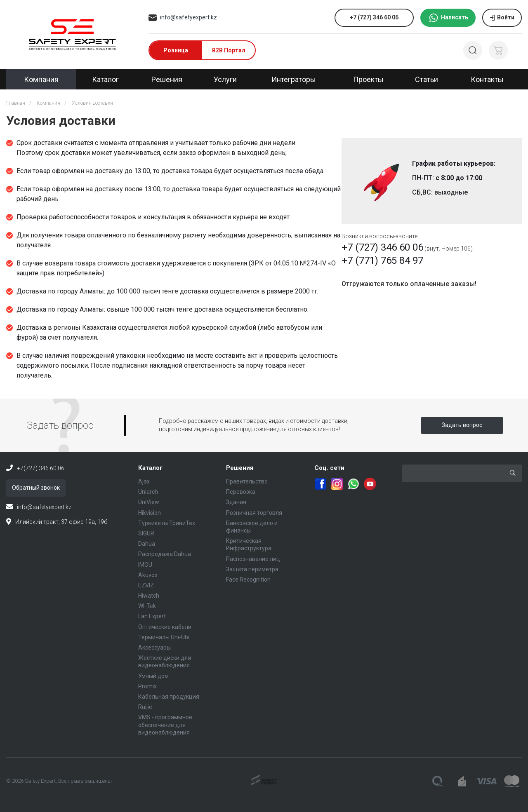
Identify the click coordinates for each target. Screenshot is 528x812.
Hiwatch (149, 596)
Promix (147, 686)
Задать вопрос (462, 425)
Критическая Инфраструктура (249, 544)
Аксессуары (154, 648)
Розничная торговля (254, 513)
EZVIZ (146, 585)
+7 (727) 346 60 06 (382, 247)
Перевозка (241, 492)
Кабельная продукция (169, 697)
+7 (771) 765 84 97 (382, 260)
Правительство (247, 481)
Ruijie (145, 707)
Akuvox (148, 575)
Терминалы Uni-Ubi (164, 637)
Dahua (147, 544)
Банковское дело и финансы (252, 527)
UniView (149, 502)
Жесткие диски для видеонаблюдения (165, 662)
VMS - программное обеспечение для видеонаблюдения (165, 725)
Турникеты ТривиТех (167, 523)
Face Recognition (248, 580)
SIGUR (146, 533)
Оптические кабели (165, 627)
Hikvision (150, 513)
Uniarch (148, 492)
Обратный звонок (36, 488)
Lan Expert (152, 616)
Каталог (150, 468)
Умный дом (153, 676)
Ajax (144, 481)
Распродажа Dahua (165, 554)
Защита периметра (252, 569)
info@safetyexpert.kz (189, 17)
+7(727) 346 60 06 (41, 468)
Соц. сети (329, 468)
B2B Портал (229, 50)
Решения (240, 468)
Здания (236, 502)
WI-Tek (147, 606)
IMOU (145, 565)
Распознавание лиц (253, 559)
